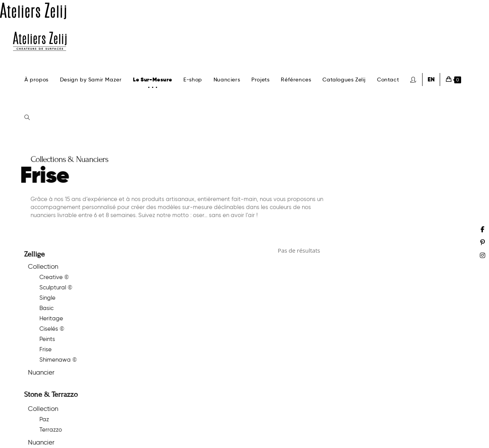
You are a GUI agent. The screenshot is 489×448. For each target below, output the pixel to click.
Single (41, 298)
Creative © (48, 277)
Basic (40, 308)
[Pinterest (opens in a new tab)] (483, 242)
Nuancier (35, 372)
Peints (41, 339)
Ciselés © (46, 329)
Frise (39, 349)
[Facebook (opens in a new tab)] (483, 229)
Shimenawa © (52, 360)
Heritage (45, 318)
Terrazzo (45, 430)
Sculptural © (50, 287)
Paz (38, 419)
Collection (37, 266)
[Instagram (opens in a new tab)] (483, 255)
